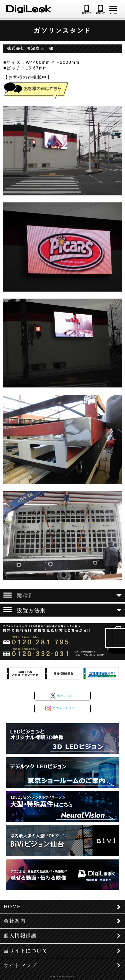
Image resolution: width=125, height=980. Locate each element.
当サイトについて (26, 950)
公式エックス (63, 696)
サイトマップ (20, 965)
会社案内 (15, 921)
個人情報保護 (20, 935)
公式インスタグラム (63, 709)
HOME (12, 906)
